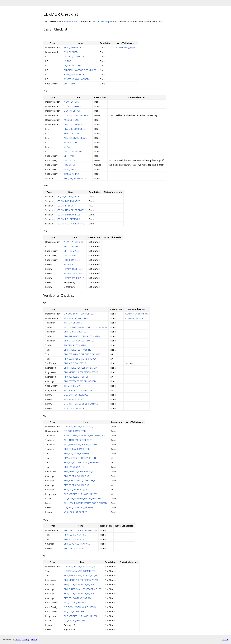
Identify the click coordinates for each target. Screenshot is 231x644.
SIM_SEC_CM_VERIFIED (75, 539)
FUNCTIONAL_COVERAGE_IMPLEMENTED (84, 436)
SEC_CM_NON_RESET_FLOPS (70, 210)
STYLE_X (68, 147)
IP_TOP (67, 61)
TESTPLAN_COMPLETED (76, 318)
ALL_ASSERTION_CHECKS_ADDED (80, 445)
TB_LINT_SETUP (72, 386)
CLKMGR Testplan (134, 318)
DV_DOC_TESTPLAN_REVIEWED (79, 507)
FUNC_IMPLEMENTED (75, 74)
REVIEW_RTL (70, 264)
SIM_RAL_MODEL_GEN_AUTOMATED (82, 336)
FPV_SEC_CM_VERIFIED (75, 535)
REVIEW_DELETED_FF (74, 269)
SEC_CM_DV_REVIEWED (75, 548)
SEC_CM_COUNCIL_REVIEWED (71, 224)
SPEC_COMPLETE (72, 48)
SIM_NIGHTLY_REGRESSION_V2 (79, 472)
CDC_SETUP (70, 160)
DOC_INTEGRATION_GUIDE (77, 115)
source (225, 639)
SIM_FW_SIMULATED (74, 467)
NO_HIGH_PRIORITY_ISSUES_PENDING (83, 498)
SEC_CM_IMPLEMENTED (68, 201)
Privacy (26, 639)
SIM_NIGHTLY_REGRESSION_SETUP (81, 372)
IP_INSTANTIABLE (73, 66)
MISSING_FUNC (71, 120)
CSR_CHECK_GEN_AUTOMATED (79, 341)
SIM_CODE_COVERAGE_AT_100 (79, 585)
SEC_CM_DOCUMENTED (76, 178)
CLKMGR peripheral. (105, 21)
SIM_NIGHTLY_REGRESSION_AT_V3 (81, 580)
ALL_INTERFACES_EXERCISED (78, 440)
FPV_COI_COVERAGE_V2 (75, 489)
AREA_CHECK (70, 169)
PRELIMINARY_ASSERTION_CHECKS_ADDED (85, 327)
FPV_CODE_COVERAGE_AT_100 (79, 594)
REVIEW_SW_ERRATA (74, 278)
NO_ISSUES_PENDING (75, 620)
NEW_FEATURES (72, 102)
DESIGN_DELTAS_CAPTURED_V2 (80, 427)
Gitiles (18, 639)
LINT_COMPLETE (72, 251)
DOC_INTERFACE (72, 111)
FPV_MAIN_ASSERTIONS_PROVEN (80, 359)
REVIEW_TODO (71, 142)
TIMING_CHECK (71, 174)
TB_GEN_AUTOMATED (75, 345)
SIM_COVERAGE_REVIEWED (77, 544)
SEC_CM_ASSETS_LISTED (68, 197)
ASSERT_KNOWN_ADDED (76, 79)
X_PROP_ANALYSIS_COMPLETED (80, 571)
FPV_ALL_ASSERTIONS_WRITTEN (80, 458)
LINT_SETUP (70, 84)
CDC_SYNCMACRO (73, 151)
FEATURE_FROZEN (73, 124)
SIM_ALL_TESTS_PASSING (76, 454)
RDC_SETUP (70, 165)
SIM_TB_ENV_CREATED (75, 332)
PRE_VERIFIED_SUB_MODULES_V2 (80, 494)
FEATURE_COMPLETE (74, 129)
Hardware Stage (70, 21)
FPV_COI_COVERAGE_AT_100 (78, 598)
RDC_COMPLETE (72, 260)
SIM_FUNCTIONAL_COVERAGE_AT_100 (83, 589)
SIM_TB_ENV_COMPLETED (77, 449)
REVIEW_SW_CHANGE (74, 273)
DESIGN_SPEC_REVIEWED (76, 395)
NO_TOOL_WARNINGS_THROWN (80, 607)
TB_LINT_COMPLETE (74, 612)
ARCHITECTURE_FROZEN (76, 138)
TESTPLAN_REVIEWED (75, 399)
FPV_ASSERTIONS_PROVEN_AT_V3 (80, 576)
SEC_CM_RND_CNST (66, 206)
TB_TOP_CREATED (73, 323)
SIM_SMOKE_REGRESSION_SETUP (80, 368)
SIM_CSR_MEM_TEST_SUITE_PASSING (82, 354)
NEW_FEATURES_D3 (74, 242)
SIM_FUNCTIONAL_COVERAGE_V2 (80, 480)
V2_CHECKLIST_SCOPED (76, 408)
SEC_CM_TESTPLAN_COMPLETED (80, 530)
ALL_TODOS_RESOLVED (76, 603)
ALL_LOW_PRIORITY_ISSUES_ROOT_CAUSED (85, 503)
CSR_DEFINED (71, 52)
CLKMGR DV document (136, 314)
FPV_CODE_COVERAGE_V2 (76, 485)
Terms (34, 639)
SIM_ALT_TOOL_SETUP (75, 363)
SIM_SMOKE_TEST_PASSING (78, 350)
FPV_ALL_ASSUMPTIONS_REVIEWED (81, 463)
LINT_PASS (69, 156)
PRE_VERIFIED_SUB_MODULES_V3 (80, 616)
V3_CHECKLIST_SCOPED (76, 512)
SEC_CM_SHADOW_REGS (68, 215)
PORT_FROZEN (71, 133)
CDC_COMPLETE (72, 255)
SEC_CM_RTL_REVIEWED (68, 219)
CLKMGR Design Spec (125, 48)
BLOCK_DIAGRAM (73, 106)
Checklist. (162, 21)
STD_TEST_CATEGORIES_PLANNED (81, 404)
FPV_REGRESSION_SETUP (76, 377)
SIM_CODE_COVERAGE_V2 (76, 476)
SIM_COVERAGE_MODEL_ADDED (80, 381)
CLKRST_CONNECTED (75, 57)
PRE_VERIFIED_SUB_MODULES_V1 (80, 390)
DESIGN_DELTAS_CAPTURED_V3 (80, 567)
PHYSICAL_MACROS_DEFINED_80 (80, 70)
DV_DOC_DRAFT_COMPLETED (79, 314)
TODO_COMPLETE (73, 246)
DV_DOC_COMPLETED (75, 431)
